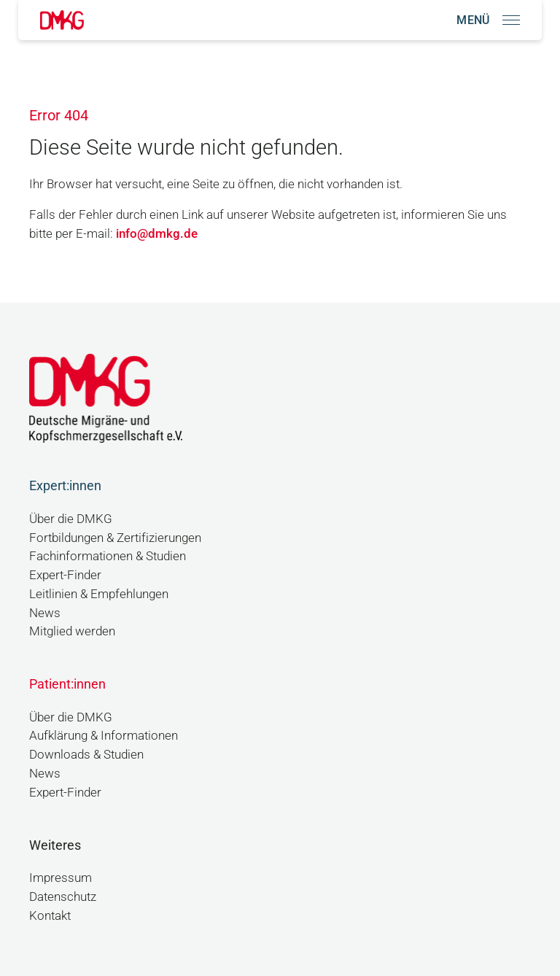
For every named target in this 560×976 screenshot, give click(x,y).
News (45, 613)
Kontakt (50, 916)
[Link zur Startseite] (62, 20)
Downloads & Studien (86, 755)
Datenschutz (63, 897)
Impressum (61, 878)
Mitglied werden (72, 631)
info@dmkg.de (157, 234)
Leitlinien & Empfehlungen (99, 594)
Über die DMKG (71, 519)
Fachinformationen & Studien (108, 556)
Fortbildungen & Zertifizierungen (115, 538)
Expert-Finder (65, 575)
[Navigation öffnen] (488, 20)
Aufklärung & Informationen (104, 736)
